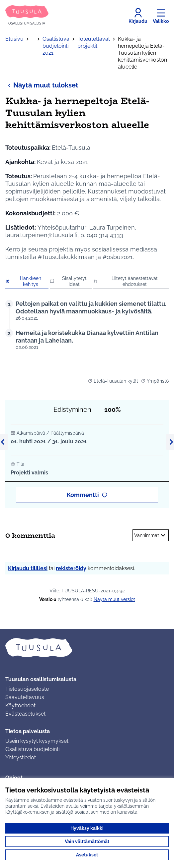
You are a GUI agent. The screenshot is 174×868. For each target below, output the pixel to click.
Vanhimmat (151, 535)
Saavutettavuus (25, 697)
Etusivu (14, 39)
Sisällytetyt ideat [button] (68, 281)
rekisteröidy (71, 568)
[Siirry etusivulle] (27, 16)
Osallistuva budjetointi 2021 (56, 46)
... (33, 39)
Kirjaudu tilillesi (28, 568)
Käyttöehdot (20, 705)
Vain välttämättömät (87, 841)
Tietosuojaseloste (27, 689)
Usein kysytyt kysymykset (37, 741)
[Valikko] (161, 16)
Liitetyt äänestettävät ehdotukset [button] (126, 281)
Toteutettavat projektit (94, 42)
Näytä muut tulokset (42, 85)
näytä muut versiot (114, 599)
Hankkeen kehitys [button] (23, 281)
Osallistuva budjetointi (32, 749)
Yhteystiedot (21, 758)
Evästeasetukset (25, 714)
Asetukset (87, 855)
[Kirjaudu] (138, 16)
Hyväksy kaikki (87, 828)
